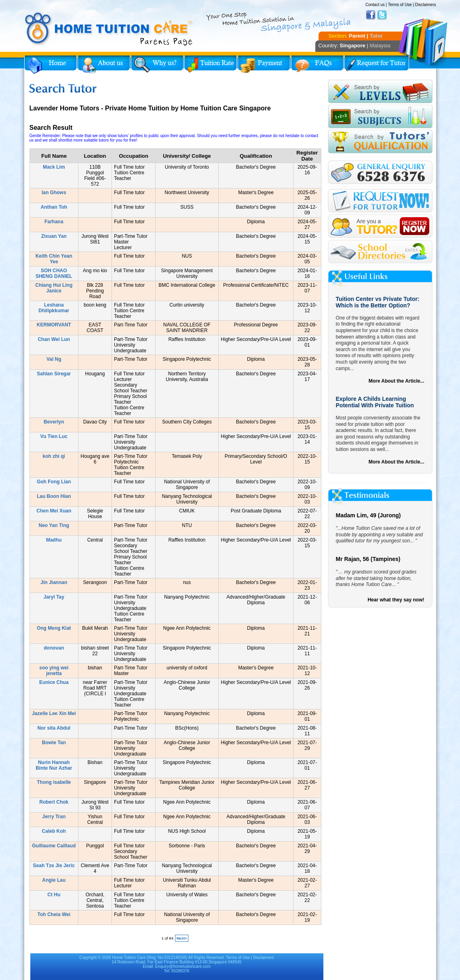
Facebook (371, 15)
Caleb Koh (54, 831)
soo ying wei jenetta (54, 671)
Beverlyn (54, 422)
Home (51, 65)
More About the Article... (397, 381)
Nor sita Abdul (54, 728)
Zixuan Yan (54, 236)
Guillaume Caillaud (54, 846)
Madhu (54, 540)
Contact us (375, 5)
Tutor (376, 36)
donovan (54, 648)
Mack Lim (54, 167)
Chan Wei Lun (54, 339)
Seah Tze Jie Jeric (54, 866)
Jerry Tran (54, 817)
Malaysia (380, 46)
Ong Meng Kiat (54, 628)
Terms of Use (400, 5)
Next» (181, 938)
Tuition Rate (211, 65)
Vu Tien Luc (54, 436)
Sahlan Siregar (54, 374)
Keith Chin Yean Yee (54, 259)
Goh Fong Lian (54, 482)
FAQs (317, 65)
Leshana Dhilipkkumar (54, 308)
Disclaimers (426, 5)
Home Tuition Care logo (109, 29)
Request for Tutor (377, 65)
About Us (104, 65)
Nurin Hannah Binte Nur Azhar (54, 765)
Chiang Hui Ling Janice (54, 288)
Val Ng (54, 359)
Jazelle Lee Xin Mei (54, 713)
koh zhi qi (54, 456)
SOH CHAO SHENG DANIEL (54, 273)
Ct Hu (54, 895)
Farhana (54, 222)
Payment (264, 65)
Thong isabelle (54, 782)
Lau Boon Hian (54, 496)
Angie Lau (54, 880)
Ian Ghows (54, 193)
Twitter (382, 15)
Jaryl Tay (54, 597)
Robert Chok (54, 802)
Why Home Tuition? (157, 65)
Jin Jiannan (54, 582)
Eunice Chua (54, 682)
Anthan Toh (54, 207)
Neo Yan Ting (54, 525)
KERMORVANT (54, 325)
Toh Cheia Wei (54, 914)
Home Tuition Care (129, 958)
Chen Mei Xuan (54, 511)
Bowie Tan (54, 743)
